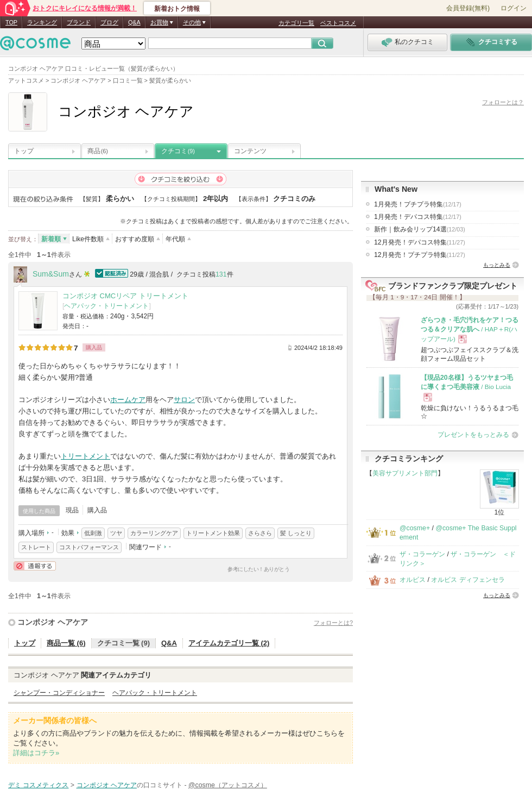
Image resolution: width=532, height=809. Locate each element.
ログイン (514, 8)
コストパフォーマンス (89, 547)
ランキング (42, 22)
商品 (98, 151)
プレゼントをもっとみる (473, 435)
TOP (11, 22)
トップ (24, 151)
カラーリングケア (154, 533)
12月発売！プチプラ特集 (420, 255)
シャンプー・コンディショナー (59, 693)
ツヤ (116, 533)
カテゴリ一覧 (296, 23)
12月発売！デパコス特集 (420, 242)
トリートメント (85, 456)
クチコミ (178, 151)
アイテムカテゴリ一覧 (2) (229, 643)
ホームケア (128, 400)
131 (221, 274)
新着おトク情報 (177, 9)
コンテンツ (250, 151)
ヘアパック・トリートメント (106, 306)
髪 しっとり (296, 533)
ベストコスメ (338, 23)
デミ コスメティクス (38, 785)
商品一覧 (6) (66, 643)
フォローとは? (333, 623)
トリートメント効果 (213, 533)
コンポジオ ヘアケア (53, 622)
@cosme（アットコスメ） (228, 785)
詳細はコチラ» (36, 753)
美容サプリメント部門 (405, 473)
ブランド (79, 22)
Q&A (134, 22)
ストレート (36, 547)
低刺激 (93, 533)
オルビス (413, 580)
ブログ (109, 22)
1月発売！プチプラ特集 (418, 204)
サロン (184, 400)
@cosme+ (415, 528)
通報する (35, 566)
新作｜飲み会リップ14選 (420, 229)
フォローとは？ (503, 102)
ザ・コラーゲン (422, 554)
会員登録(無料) (468, 8)
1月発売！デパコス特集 (418, 217)
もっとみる (497, 265)
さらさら (260, 533)
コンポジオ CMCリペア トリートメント (125, 296)
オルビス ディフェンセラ (468, 580)
